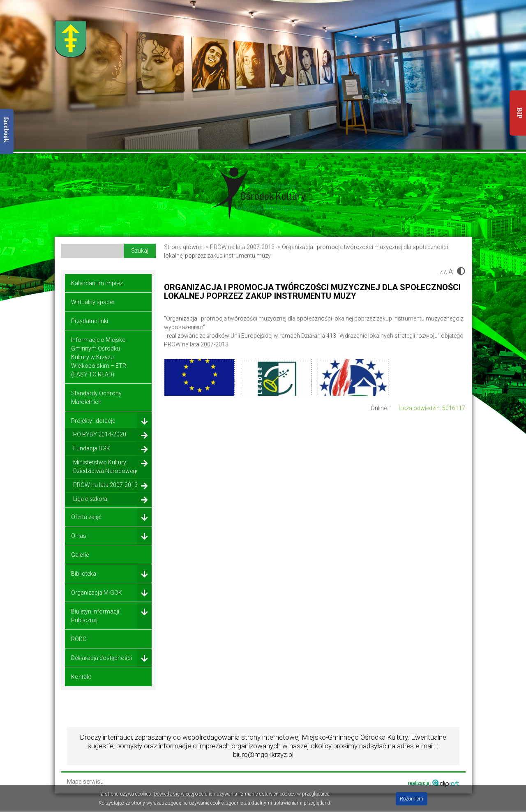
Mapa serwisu (85, 782)
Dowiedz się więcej (174, 794)
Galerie (80, 555)
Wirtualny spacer (93, 302)
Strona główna (183, 247)
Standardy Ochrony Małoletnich (96, 398)
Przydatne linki (90, 321)
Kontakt (81, 677)
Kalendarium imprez (97, 283)
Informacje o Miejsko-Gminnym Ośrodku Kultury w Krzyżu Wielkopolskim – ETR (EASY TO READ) (99, 357)
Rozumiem (412, 799)
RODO (79, 639)
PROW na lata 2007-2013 (243, 247)
